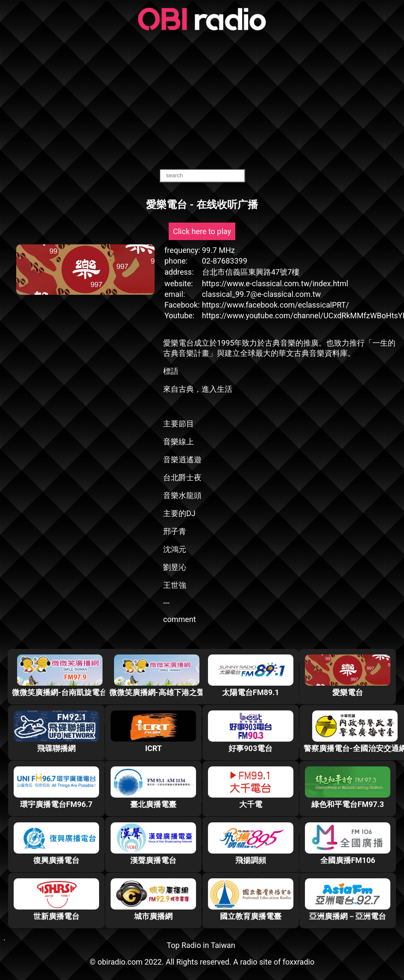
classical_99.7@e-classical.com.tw (262, 294)
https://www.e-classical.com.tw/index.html (275, 283)
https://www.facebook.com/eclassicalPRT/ (276, 305)
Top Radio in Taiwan (201, 945)
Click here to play (202, 231)
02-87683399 (225, 261)
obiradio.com (120, 962)
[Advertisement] (202, 100)
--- (166, 603)
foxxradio (299, 962)
